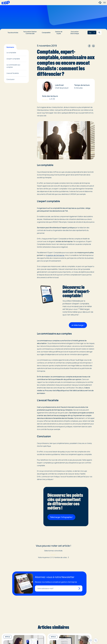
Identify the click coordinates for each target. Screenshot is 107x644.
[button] (105, 3)
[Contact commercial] (100, 2)
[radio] (51, 554)
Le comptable (11, 53)
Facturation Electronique (75, 33)
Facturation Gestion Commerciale (30, 33)
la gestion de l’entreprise (55, 255)
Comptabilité (46, 33)
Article (8, 637)
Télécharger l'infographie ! (61, 517)
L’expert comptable (13, 59)
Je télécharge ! (78, 325)
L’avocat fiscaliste (13, 73)
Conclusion (11, 79)
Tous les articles (13, 33)
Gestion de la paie (59, 33)
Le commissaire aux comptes (13, 66)
